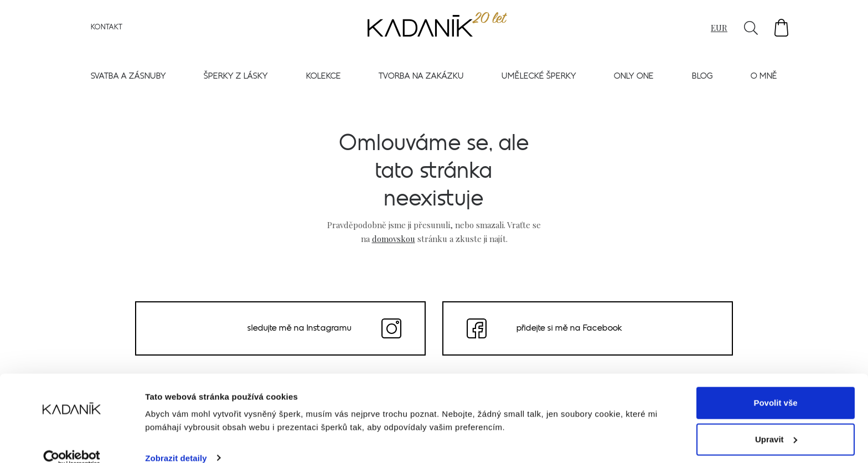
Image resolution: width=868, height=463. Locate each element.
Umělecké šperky (539, 78)
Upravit (776, 422)
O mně (764, 78)
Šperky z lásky (236, 78)
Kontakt (107, 29)
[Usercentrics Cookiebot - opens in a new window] (72, 441)
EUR (719, 29)
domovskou (394, 238)
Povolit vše (775, 386)
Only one (634, 78)
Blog (702, 78)
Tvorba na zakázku (421, 78)
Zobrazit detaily (176, 441)
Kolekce (324, 78)
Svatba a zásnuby (128, 78)
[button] (781, 30)
